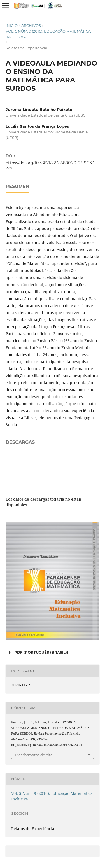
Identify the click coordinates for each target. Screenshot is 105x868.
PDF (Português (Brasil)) (41, 652)
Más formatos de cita (34, 755)
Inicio (12, 25)
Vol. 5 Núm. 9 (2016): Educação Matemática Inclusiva (48, 34)
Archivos (31, 25)
